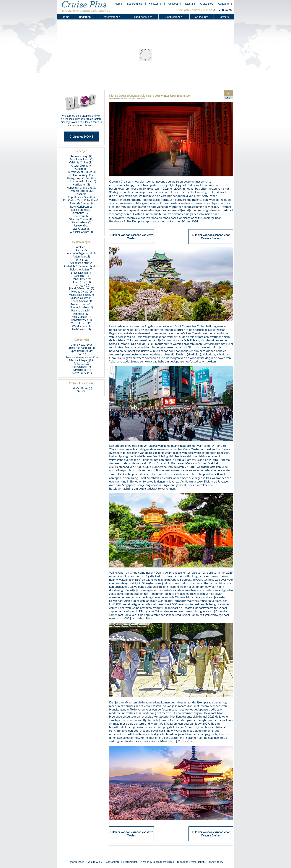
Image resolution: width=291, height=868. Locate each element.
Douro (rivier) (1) (81, 282)
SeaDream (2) (81, 216)
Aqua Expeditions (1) (81, 159)
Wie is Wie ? (95, 862)
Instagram (189, 4)
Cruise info (202, 17)
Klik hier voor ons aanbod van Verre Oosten (131, 238)
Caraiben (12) (81, 276)
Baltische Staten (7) (81, 269)
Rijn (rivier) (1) (81, 314)
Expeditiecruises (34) (81, 351)
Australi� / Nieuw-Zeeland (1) (81, 266)
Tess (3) (81, 391)
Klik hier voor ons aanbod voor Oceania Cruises (211, 238)
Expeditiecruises (142, 17)
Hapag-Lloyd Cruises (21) (81, 178)
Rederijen (85, 17)
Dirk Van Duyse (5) (81, 388)
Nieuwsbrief (155, 4)
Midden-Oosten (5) (81, 298)
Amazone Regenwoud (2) (81, 253)
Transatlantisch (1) (81, 320)
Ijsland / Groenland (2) (81, 288)
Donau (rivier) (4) (81, 279)
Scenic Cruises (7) (81, 210)
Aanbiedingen (174, 17)
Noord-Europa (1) (81, 304)
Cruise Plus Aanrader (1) (81, 348)
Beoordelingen (135, 4)
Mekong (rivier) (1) (81, 292)
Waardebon (198, 862)
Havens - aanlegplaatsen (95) (81, 357)
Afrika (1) (81, 247)
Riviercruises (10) (81, 370)
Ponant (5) (81, 194)
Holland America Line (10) (81, 181)
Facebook (173, 4)
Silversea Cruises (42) (81, 219)
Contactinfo (225, 4)
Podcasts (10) (81, 364)
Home (118, 4)
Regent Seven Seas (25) (81, 197)
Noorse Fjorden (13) (81, 307)
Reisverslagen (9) (81, 367)
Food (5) (81, 354)
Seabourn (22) (81, 213)
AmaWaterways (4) (81, 156)
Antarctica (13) (81, 256)
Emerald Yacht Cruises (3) (81, 172)
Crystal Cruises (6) (81, 166)
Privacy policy (215, 862)
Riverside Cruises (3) (81, 203)
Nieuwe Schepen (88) (81, 360)
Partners (224, 17)
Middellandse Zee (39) (81, 295)
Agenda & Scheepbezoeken (156, 862)
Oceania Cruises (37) (81, 191)
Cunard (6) (81, 169)
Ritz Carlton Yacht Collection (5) (81, 200)
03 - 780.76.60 (222, 10)
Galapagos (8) (81, 285)
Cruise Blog (207, 4)
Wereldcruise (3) (81, 326)
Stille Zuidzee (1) (81, 317)
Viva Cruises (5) (81, 229)
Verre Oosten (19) (81, 323)
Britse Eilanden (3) (81, 273)
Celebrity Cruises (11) (81, 162)
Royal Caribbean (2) (81, 207)
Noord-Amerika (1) (81, 301)
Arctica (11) (81, 260)
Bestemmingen (111, 17)
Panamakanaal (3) (81, 310)
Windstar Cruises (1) (81, 232)
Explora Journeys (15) (81, 175)
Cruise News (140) (81, 345)
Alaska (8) (81, 250)
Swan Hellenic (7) (81, 222)
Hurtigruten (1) (81, 184)
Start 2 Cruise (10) (81, 373)
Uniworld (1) (81, 225)
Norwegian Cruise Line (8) (81, 188)
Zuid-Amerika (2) (81, 329)
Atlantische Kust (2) (81, 263)
